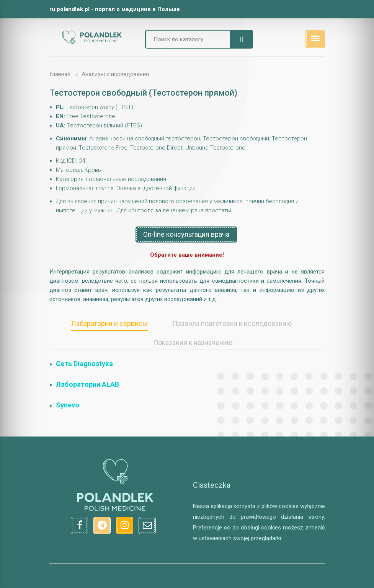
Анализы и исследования (115, 74)
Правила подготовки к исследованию (232, 323)
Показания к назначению (193, 343)
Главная (60, 74)
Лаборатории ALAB (87, 384)
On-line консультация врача (186, 234)
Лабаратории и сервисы (109, 323)
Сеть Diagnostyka (84, 364)
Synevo (68, 405)
